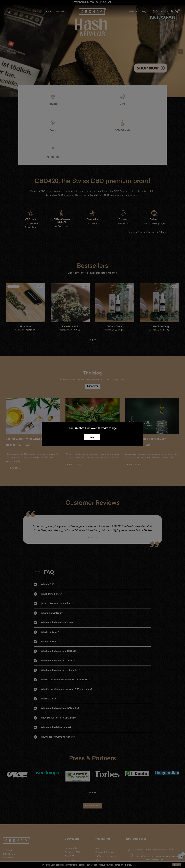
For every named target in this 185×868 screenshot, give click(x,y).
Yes (92, 437)
